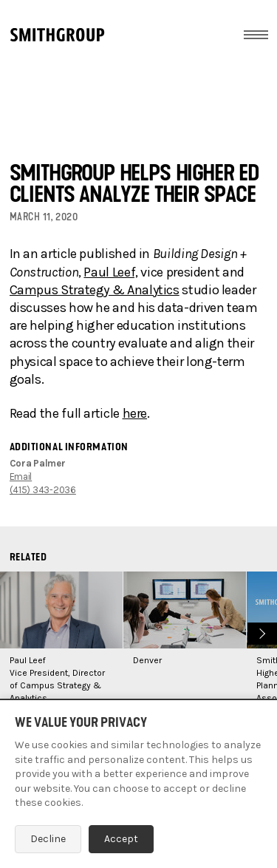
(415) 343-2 (34, 490)
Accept (121, 839)
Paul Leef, (110, 272)
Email (21, 477)
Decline (48, 839)
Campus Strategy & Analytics (95, 290)
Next (260, 632)
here (135, 413)
